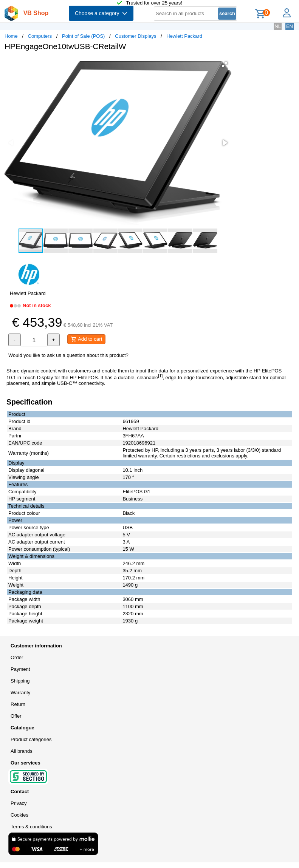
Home (11, 36)
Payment (20, 669)
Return (18, 704)
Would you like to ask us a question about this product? (68, 355)
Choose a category (101, 13)
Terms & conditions (31, 827)
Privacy (19, 803)
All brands (22, 751)
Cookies (19, 815)
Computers (40, 36)
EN (290, 26)
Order (17, 657)
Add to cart (86, 339)
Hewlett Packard (184, 36)
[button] (225, 65)
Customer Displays (136, 36)
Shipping (20, 681)
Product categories (31, 739)
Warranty (20, 693)
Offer (16, 716)
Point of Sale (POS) (83, 36)
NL (278, 26)
